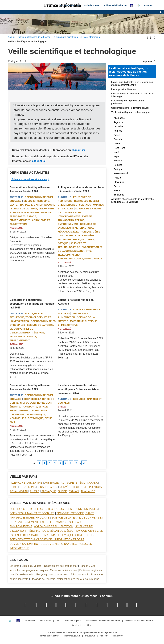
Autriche (67, 483)
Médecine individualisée (64, 570)
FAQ (58, 621)
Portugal (96, 487)
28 (84, 463)
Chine (14, 487)
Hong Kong (28, 487)
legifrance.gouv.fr (72, 636)
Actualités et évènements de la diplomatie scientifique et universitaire (132, 200)
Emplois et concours (70, 5)
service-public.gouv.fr (49, 636)
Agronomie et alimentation (54, 526)
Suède (63, 491)
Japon (53, 487)
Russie (35, 491)
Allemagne (17, 483)
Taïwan (74, 491)
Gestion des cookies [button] (81, 625)
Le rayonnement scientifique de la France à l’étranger (132, 95)
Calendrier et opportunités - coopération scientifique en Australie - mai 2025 (33, 304)
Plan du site (30, 621)
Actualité (16, 228)
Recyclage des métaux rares (53, 575)
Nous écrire (46, 621)
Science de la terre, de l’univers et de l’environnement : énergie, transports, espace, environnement (80, 216)
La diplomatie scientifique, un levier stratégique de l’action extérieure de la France (129, 72)
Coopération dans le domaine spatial (130, 108)
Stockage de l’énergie (43, 579)
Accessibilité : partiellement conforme (103, 621)
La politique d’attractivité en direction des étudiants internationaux (132, 83)
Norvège (66, 487)
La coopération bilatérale (124, 89)
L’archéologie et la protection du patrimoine (127, 102)
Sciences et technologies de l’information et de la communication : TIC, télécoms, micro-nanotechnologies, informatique (80, 251)
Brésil (80, 483)
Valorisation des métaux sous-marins (78, 579)
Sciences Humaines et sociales (29, 179)
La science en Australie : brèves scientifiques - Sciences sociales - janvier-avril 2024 (79, 389)
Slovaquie (49, 491)
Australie (16, 197)
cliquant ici (78, 150)
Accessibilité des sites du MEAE (140, 621)
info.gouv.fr (90, 636)
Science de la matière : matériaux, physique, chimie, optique (77, 239)
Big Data (14, 566)
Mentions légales (73, 621)
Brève (62, 407)
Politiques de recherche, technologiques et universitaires (78, 201)
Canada (92, 483)
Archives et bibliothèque (115, 5)
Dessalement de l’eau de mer (61, 566)
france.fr (104, 636)
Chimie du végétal (32, 566)
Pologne (81, 487)
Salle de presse (92, 5)
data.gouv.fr (118, 636)
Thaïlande (88, 491)
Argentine (35, 483)
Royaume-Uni (19, 491)
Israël (42, 487)
